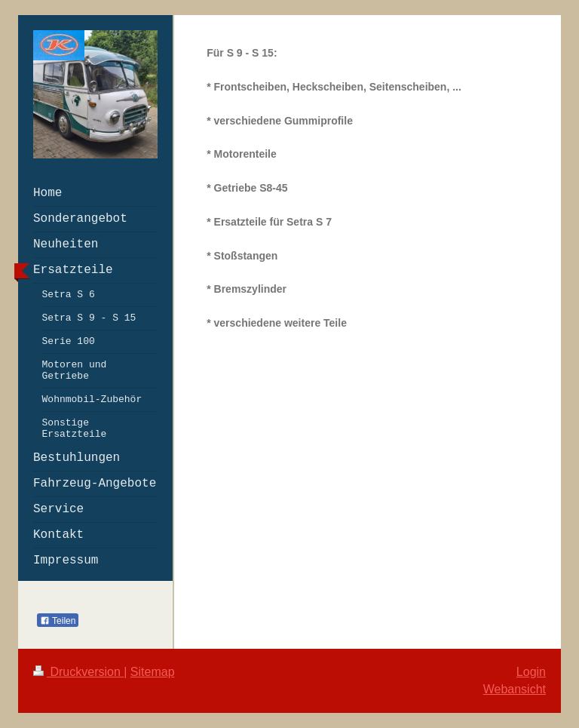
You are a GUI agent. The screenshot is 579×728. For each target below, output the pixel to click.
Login (531, 672)
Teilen (58, 621)
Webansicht (515, 689)
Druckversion (78, 672)
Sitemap (153, 672)
